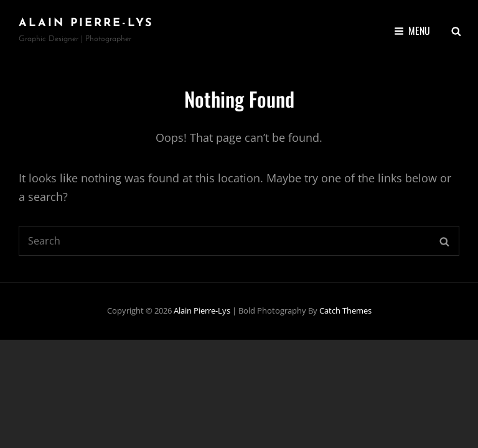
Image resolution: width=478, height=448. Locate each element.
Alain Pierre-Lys (86, 23)
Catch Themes (345, 310)
